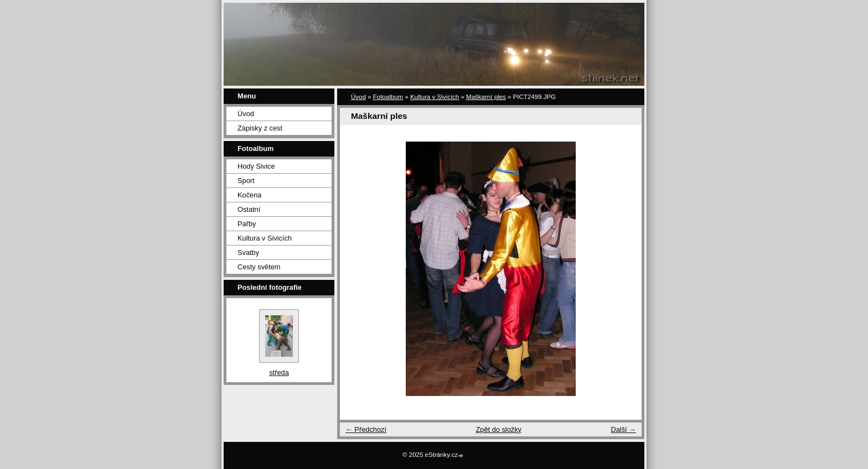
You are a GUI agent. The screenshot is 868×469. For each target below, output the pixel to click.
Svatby (248, 252)
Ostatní (249, 209)
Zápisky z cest (260, 128)
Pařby (247, 224)
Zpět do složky (498, 429)
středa (279, 372)
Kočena (249, 195)
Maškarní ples (486, 97)
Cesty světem (259, 267)
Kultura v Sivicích (265, 238)
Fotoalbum (388, 97)
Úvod (246, 114)
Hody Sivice (256, 166)
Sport (246, 181)
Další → (623, 429)
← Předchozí (366, 429)
